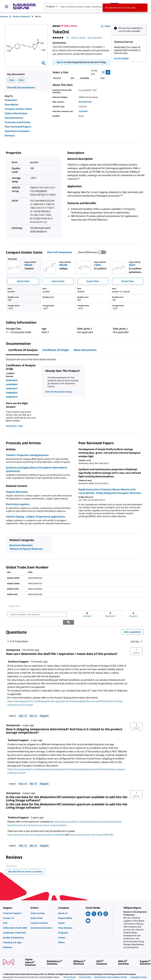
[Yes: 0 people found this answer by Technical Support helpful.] (23, 708)
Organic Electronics (17, 492)
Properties (11, 100)
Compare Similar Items (18, 109)
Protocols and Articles (18, 122)
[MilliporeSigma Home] (24, 6)
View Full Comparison (60, 252)
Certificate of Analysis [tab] (23, 350)
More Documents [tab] (85, 350)
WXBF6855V (12, 393)
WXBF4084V (12, 380)
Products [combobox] (51, 6)
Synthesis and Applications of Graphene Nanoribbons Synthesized (36, 469)
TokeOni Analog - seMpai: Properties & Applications (35, 517)
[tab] (6, 16)
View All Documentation (21, 87)
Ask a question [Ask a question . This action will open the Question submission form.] (95, 38)
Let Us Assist (121, 58)
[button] (136, 644)
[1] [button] (78, 178)
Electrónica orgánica (18, 504)
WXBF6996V (12, 384)
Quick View (23, 281)
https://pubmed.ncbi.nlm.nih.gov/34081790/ (91, 827)
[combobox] (82, 7)
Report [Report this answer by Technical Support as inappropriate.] (44, 708)
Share (106, 26)
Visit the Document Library (59, 392)
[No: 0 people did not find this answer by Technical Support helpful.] (33, 708)
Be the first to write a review (27, 865)
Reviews (10, 136)
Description (12, 104)
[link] (14, 606)
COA (11, 80)
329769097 (83, 111)
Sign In (60, 62)
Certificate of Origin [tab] (56, 350)
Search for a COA (14, 426)
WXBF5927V (12, 397)
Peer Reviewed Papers (18, 127)
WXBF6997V (12, 389)
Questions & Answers (17, 131)
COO (21, 80)
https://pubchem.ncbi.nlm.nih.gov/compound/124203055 (36, 827)
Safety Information (16, 113)
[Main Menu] (6, 7)
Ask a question (132, 624)
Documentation (14, 118)
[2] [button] (122, 195)
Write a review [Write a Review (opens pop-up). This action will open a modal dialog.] (78, 38)
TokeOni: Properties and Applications (27, 455)
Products (4, 16)
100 (32, 168)
